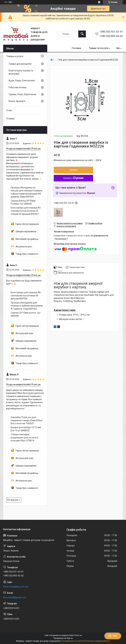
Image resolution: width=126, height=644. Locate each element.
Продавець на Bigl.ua (63, 638)
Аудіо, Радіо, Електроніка (22, 80)
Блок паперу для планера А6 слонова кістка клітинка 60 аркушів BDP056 (26, 296)
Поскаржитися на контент (73, 641)
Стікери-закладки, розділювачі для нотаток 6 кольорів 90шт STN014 (25, 437)
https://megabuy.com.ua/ (16, 587)
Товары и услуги (15, 56)
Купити (73, 170)
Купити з (73, 178)
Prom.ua (78, 635)
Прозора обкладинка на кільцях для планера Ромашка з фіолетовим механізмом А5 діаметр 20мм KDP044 (27, 192)
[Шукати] (82, 34)
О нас (9, 110)
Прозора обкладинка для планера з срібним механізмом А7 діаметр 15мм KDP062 (27, 306)
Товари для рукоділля (20, 64)
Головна (76, 48)
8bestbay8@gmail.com (15, 597)
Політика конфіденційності (98, 641)
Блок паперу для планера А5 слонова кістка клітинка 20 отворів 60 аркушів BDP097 (26, 211)
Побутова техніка (17, 87)
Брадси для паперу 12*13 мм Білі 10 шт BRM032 (26, 429)
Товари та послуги (99, 48)
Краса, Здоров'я (17, 101)
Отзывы (10, 119)
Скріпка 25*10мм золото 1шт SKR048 (26, 314)
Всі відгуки (13, 500)
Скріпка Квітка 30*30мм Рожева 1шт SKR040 (23, 202)
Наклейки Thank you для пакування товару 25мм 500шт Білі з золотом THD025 (27, 420)
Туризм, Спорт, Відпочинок (22, 94)
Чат (113, 636)
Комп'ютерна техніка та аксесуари (21, 72)
